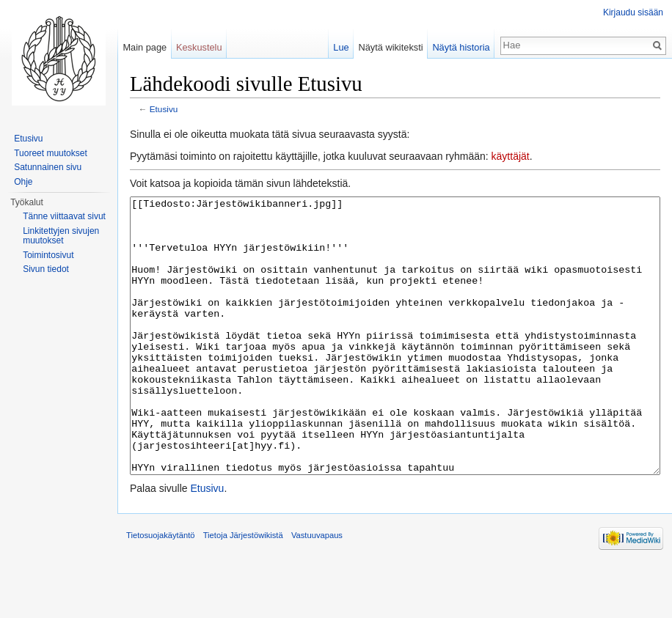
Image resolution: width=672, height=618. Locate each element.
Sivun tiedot (46, 269)
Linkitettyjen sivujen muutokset (61, 236)
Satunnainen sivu (48, 167)
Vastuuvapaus (317, 590)
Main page (145, 47)
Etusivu (164, 109)
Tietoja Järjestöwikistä (243, 590)
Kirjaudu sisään (633, 12)
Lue (341, 47)
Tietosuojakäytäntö (161, 590)
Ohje (23, 182)
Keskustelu (199, 47)
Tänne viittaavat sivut (64, 216)
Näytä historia (461, 47)
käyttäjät (511, 156)
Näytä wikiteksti (390, 47)
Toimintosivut (48, 255)
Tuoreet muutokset (51, 153)
